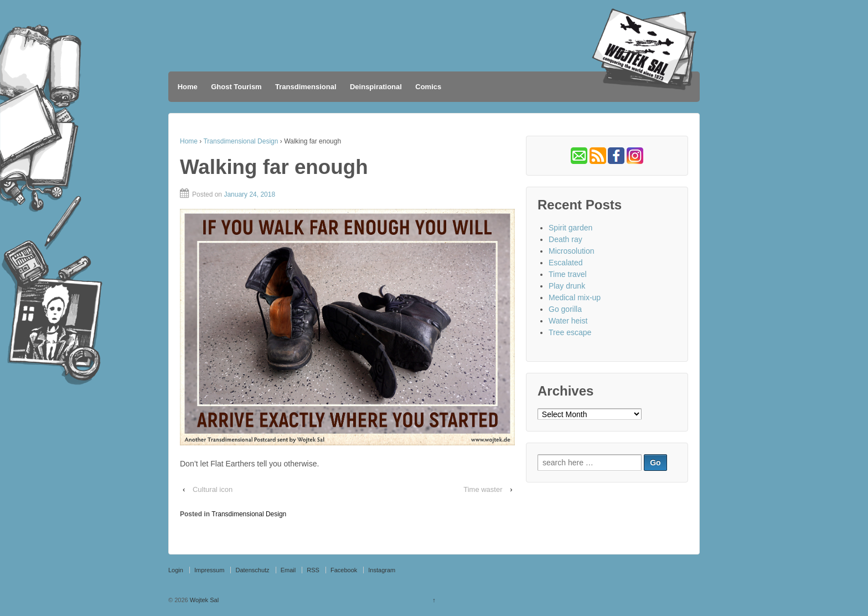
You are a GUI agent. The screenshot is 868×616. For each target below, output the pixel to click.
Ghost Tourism (236, 87)
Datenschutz (252, 570)
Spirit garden (570, 228)
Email (288, 570)
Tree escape (570, 332)
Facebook (344, 570)
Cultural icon (213, 489)
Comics (428, 87)
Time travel (568, 274)
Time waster (483, 489)
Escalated (565, 263)
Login (176, 570)
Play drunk (567, 286)
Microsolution (571, 251)
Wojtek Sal (203, 600)
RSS (313, 570)
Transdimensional (306, 87)
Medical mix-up (575, 297)
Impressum (209, 570)
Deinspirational (376, 87)
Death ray (565, 239)
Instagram (382, 570)
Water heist (568, 321)
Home (188, 87)
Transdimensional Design (241, 141)
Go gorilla (565, 309)
